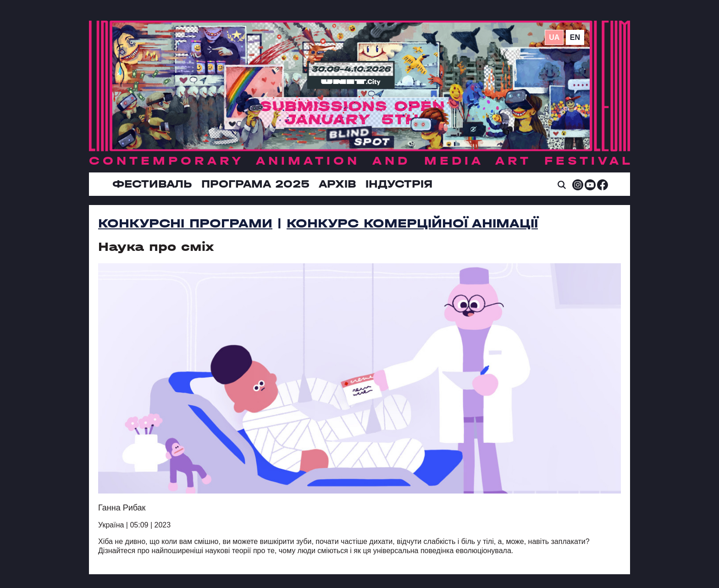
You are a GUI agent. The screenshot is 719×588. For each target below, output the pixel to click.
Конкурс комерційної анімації (412, 223)
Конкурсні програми (185, 223)
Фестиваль (152, 184)
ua (554, 37)
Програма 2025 (255, 184)
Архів (337, 184)
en (575, 37)
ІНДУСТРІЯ (399, 184)
